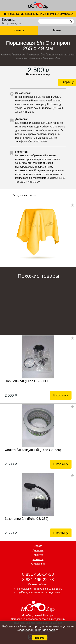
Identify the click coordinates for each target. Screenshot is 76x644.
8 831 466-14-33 (38, 574)
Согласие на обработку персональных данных (38, 619)
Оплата (38, 546)
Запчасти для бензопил (42, 55)
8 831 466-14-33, (13, 14)
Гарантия (38, 555)
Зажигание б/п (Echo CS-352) (27, 519)
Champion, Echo (52, 58)
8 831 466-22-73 (35, 14)
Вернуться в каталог (24, 195)
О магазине (38, 564)
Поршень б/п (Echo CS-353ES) (28, 381)
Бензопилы (20, 55)
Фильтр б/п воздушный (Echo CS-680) (33, 450)
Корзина (8, 20)
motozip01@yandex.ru (61, 14)
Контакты (38, 559)
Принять (40, 638)
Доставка (38, 550)
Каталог (19, 30)
